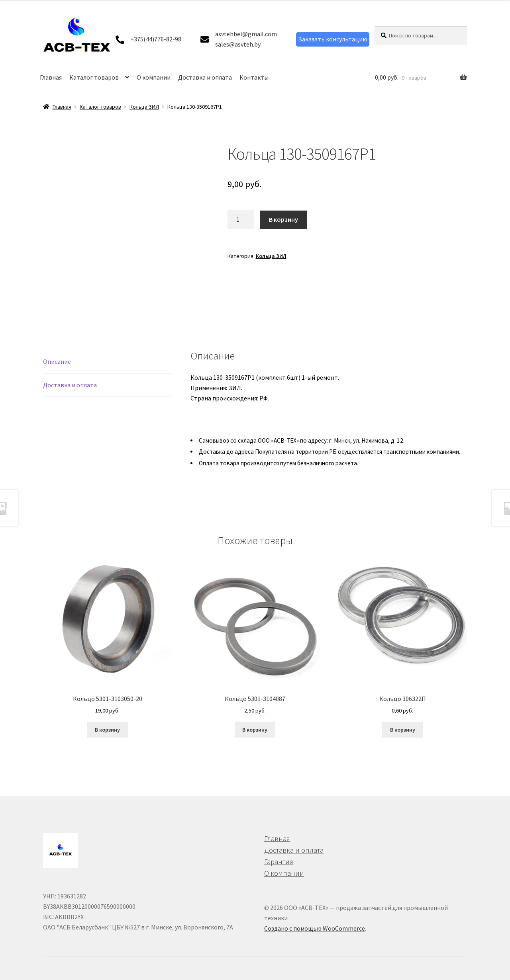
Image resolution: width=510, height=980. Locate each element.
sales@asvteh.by (238, 44)
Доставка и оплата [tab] (70, 385)
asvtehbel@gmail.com (246, 34)
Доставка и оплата (205, 77)
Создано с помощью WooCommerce (315, 928)
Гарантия (279, 862)
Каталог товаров (94, 77)
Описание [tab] (57, 361)
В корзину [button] (107, 730)
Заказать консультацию (333, 39)
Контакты (254, 77)
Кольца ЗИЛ (144, 107)
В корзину (283, 219)
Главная (51, 77)
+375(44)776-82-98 (156, 39)
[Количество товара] (241, 220)
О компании (154, 77)
